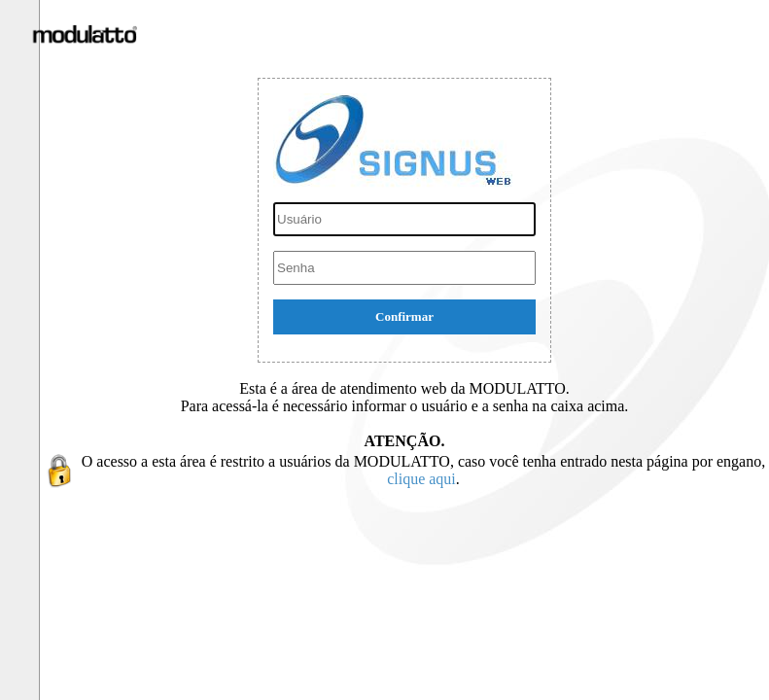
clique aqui (421, 479)
